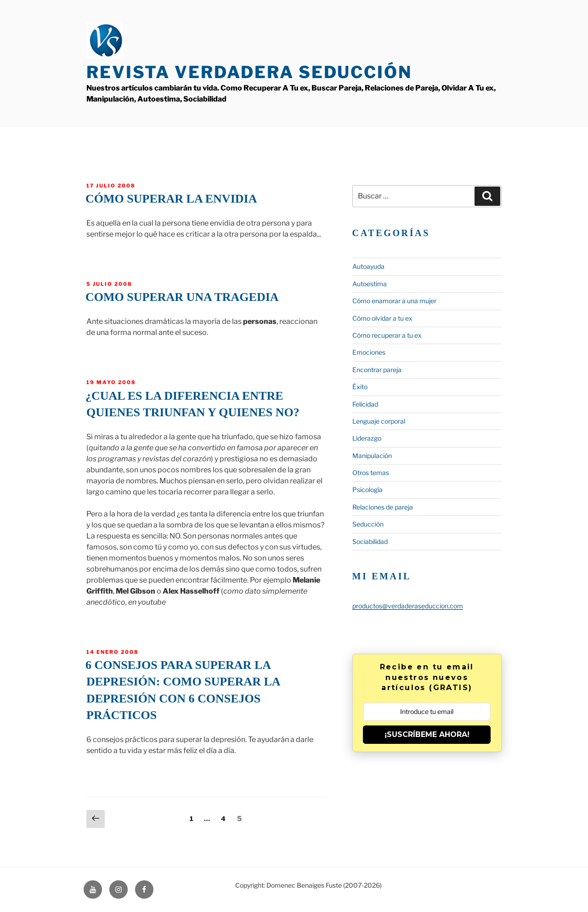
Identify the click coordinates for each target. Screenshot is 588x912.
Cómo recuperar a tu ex (387, 335)
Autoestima (370, 284)
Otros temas (371, 473)
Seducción (368, 524)
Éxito (360, 387)
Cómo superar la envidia (171, 199)
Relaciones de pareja (383, 507)
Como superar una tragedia (182, 297)
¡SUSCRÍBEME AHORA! (427, 734)
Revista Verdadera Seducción (249, 72)
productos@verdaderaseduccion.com (408, 606)
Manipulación (372, 456)
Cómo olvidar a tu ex (382, 318)
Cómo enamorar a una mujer (394, 301)
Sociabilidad (370, 541)
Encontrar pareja (377, 370)
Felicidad (365, 404)
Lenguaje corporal (379, 421)
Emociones (369, 352)
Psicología (367, 490)
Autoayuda (368, 266)
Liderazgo (367, 438)
